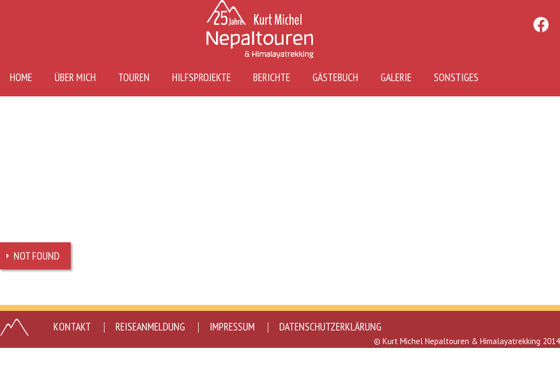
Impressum (232, 327)
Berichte (272, 77)
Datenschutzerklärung (330, 327)
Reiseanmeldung (150, 327)
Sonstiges (456, 77)
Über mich (75, 77)
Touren (134, 77)
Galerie (396, 77)
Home (21, 77)
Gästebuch (335, 77)
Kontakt (72, 327)
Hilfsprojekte (201, 77)
